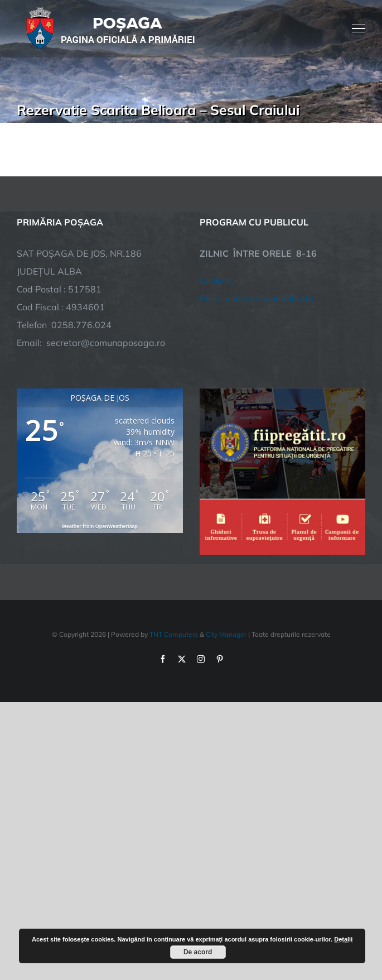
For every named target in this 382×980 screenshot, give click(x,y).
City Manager (226, 634)
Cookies (216, 280)
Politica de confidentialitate (257, 298)
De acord (198, 952)
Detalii (343, 939)
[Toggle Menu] (359, 28)
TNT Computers (174, 634)
